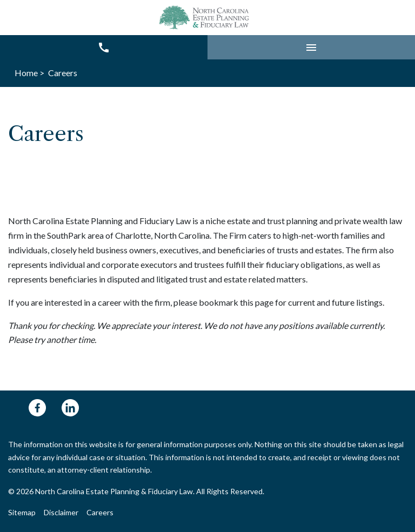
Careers (100, 512)
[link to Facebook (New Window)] (37, 408)
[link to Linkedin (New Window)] (70, 408)
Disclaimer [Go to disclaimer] (61, 512)
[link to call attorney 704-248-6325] (104, 47)
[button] (311, 47)
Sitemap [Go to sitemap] (22, 512)
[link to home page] (205, 18)
